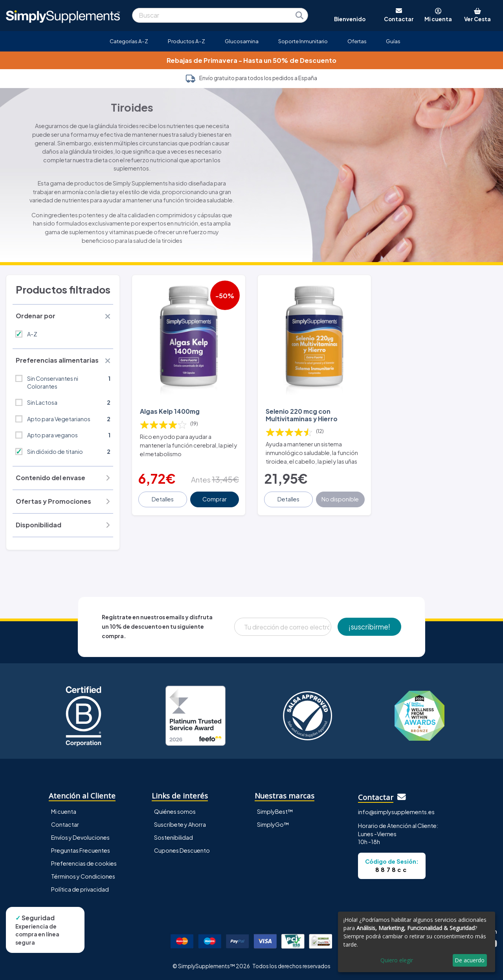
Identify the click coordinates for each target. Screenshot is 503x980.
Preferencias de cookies (84, 863)
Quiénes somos (175, 811)
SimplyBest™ (275, 811)
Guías (393, 41)
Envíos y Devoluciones (80, 837)
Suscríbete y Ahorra (180, 824)
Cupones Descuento (182, 850)
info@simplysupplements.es (396, 812)
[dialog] (417, 942)
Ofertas (357, 41)
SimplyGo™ (273, 824)
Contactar (65, 824)
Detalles (163, 499)
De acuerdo (470, 960)
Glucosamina (242, 41)
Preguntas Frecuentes (81, 850)
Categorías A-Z (129, 41)
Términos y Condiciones (83, 876)
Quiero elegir (397, 960)
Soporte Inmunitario (303, 41)
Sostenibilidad (173, 837)
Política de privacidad (80, 889)
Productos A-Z (186, 41)
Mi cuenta (64, 811)
